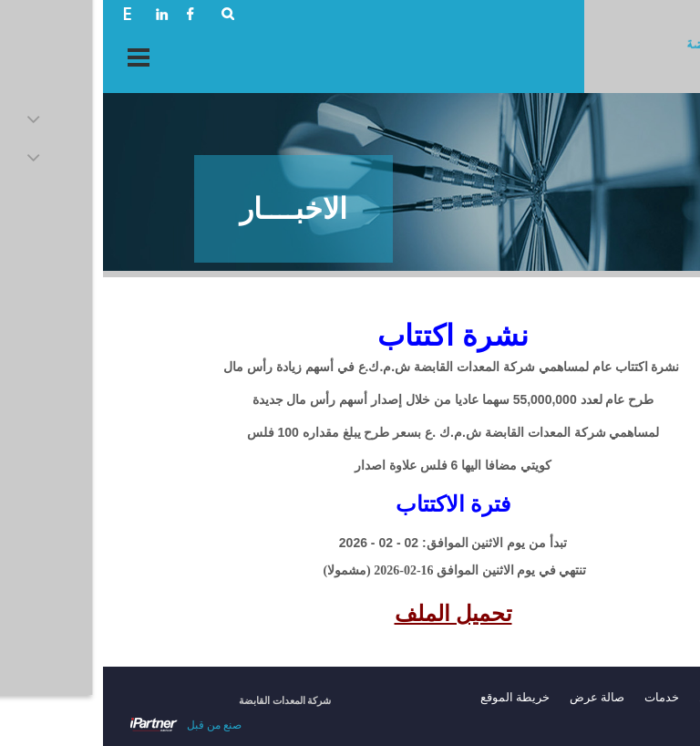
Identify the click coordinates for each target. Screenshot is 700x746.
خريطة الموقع (412, 697)
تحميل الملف (350, 614)
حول (607, 697)
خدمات (559, 697)
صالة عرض (494, 697)
